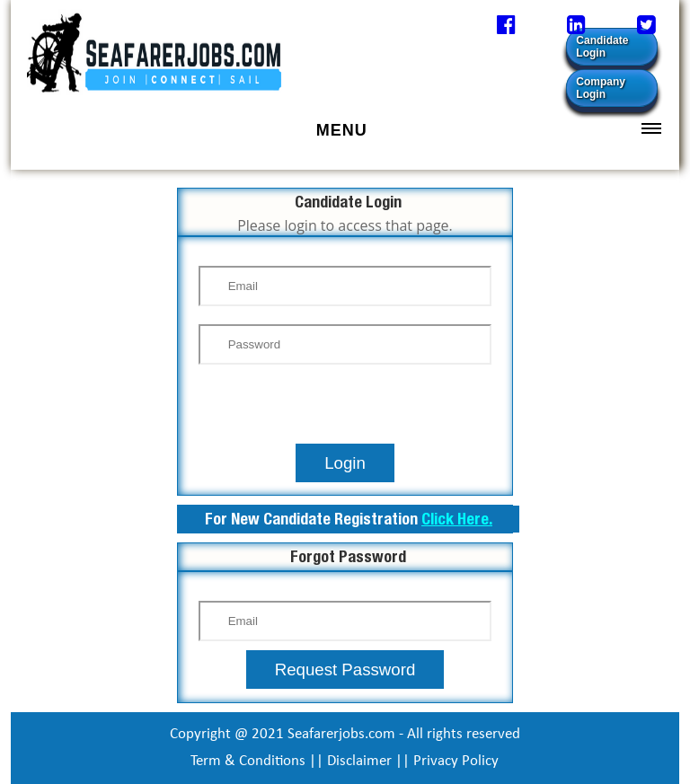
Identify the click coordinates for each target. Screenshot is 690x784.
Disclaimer (359, 761)
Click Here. (457, 519)
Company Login (601, 88)
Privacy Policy (456, 761)
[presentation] (345, 409)
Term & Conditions (248, 761)
